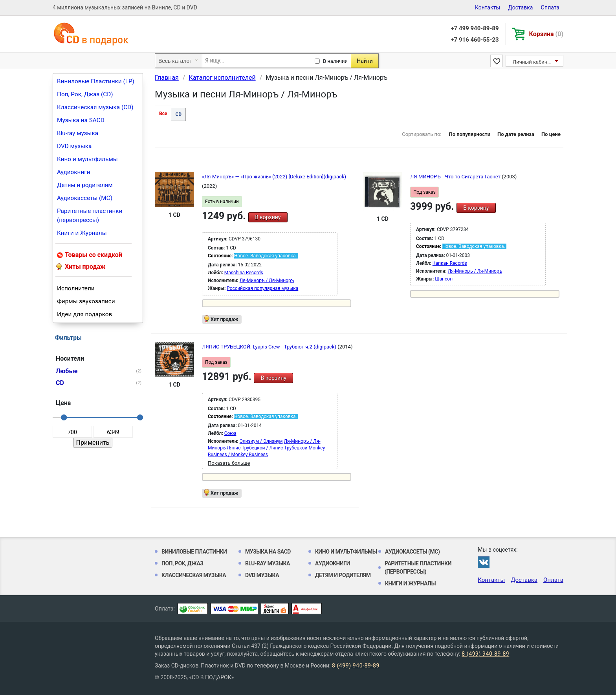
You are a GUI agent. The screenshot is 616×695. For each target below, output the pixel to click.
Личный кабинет (533, 62)
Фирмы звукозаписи (86, 301)
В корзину (268, 217)
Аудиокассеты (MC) (85, 198)
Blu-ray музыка (78, 133)
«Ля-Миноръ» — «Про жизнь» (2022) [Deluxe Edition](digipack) (274, 177)
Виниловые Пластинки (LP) (96, 81)
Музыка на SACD (81, 120)
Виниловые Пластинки (194, 552)
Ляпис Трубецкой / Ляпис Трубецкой (267, 448)
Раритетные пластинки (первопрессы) (90, 215)
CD (178, 114)
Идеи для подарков (84, 314)
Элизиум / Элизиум (261, 441)
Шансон (444, 279)
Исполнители (76, 288)
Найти (365, 61)
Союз (230, 433)
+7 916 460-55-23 (475, 40)
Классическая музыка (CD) (95, 107)
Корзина (546, 34)
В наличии (335, 61)
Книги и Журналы (82, 233)
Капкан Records (450, 263)
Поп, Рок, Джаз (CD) (85, 94)
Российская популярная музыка (262, 288)
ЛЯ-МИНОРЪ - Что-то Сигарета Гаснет (456, 177)
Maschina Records (244, 273)
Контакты (488, 7)
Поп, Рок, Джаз (182, 563)
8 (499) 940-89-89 (485, 654)
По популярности (469, 134)
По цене (551, 134)
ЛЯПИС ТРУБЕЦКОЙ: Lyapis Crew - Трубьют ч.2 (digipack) (270, 347)
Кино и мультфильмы (87, 159)
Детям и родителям (85, 185)
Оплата (550, 7)
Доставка (520, 7)
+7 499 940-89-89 (475, 28)
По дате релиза (516, 134)
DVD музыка (74, 146)
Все (163, 114)
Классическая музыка (194, 575)
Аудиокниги (74, 172)
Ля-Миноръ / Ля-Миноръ (267, 281)
